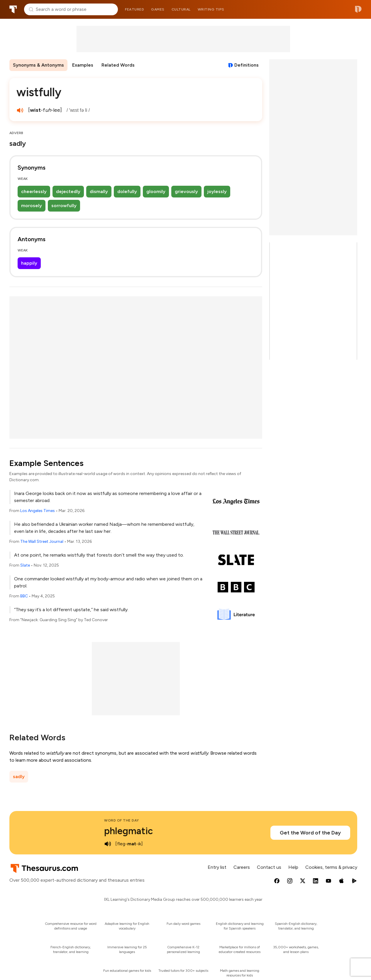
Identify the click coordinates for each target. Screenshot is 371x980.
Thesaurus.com (13, 9)
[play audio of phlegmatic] (108, 844)
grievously (186, 191)
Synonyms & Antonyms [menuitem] (38, 65)
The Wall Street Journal (42, 541)
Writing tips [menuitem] (211, 9)
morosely (32, 206)
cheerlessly (34, 191)
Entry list (217, 867)
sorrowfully (64, 206)
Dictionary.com (358, 9)
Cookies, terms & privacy (331, 867)
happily (29, 263)
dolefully (127, 191)
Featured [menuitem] (134, 9)
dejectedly (68, 191)
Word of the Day (122, 820)
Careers (242, 867)
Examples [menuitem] (83, 65)
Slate (25, 565)
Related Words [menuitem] (118, 65)
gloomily (156, 191)
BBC (24, 596)
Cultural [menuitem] (181, 9)
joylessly (217, 191)
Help (293, 867)
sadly (19, 777)
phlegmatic (128, 831)
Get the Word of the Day (310, 833)
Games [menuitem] (158, 9)
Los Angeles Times (38, 511)
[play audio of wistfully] (20, 110)
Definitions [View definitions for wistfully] (247, 65)
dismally (99, 191)
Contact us (269, 867)
